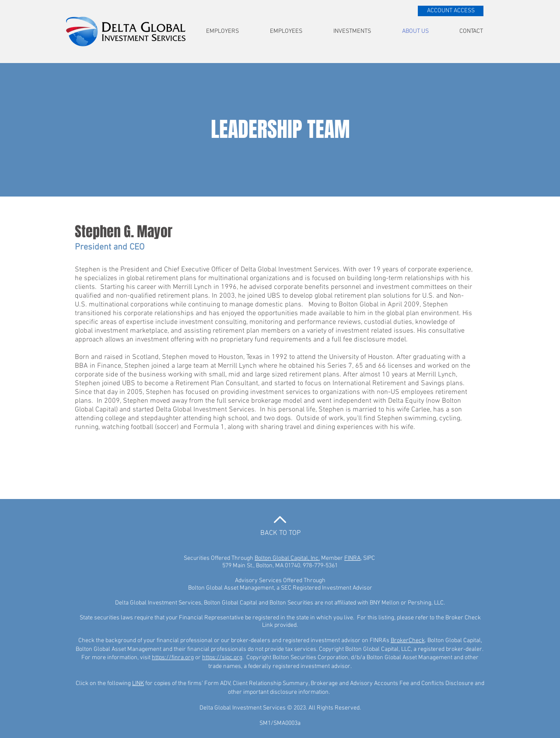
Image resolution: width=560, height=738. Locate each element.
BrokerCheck (408, 641)
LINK (138, 684)
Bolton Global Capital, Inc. (287, 558)
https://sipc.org (222, 658)
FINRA (352, 558)
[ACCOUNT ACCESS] (451, 11)
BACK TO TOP (280, 533)
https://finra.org (173, 658)
